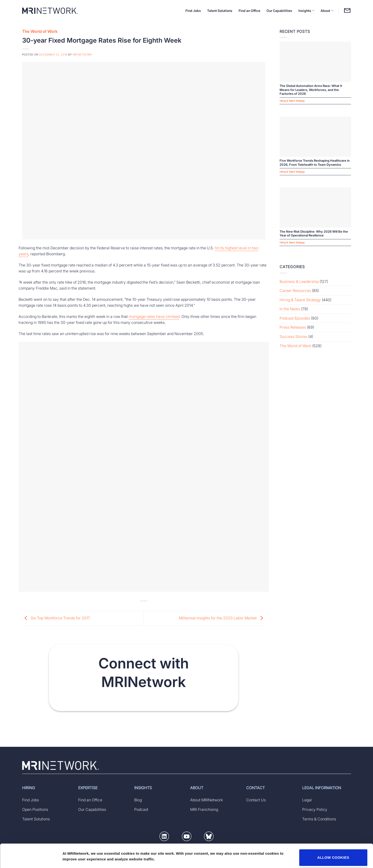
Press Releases (293, 327)
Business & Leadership (299, 281)
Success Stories (294, 336)
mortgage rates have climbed (154, 316)
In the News (290, 309)
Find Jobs (193, 11)
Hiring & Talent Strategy (300, 300)
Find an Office (249, 11)
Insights (306, 11)
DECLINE (333, 854)
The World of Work (40, 31)
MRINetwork (82, 55)
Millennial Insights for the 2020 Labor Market (222, 618)
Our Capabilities (279, 11)
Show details (74, 852)
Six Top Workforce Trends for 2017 (56, 618)
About (327, 11)
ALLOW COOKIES (333, 835)
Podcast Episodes (295, 318)
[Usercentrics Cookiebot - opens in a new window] (31, 859)
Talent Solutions (220, 11)
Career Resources (295, 291)
